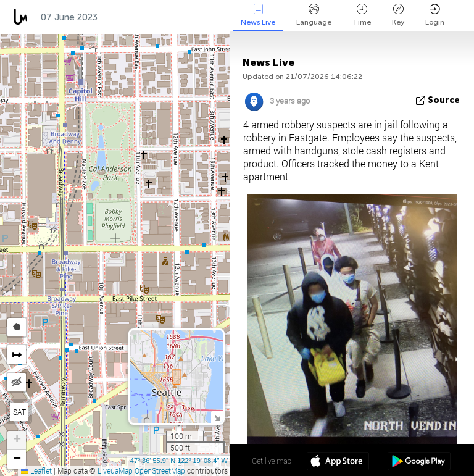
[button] (17, 441)
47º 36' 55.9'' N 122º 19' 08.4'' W (179, 461)
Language (314, 15)
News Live (258, 15)
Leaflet (36, 470)
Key (398, 15)
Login (435, 15)
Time (362, 15)
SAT (19, 412)
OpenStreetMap (160, 470)
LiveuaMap (115, 470)
